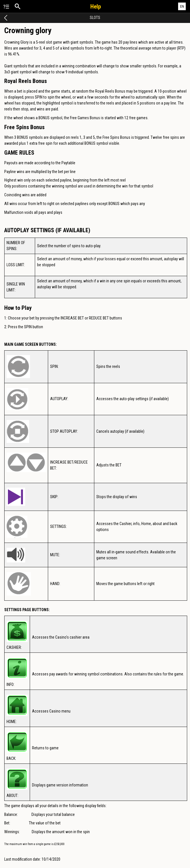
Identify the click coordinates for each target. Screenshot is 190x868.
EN (182, 6)
